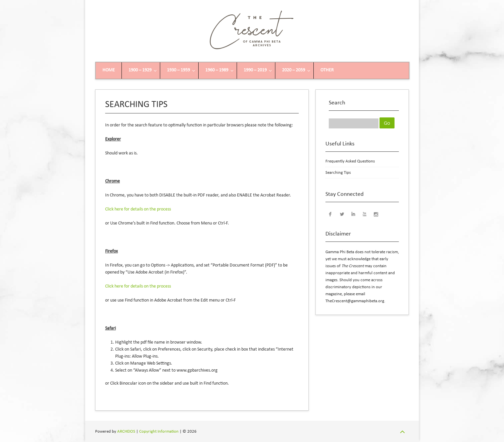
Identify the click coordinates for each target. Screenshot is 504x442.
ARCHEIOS (126, 431)
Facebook (330, 214)
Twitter (342, 214)
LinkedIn (353, 214)
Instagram (376, 214)
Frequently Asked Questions (350, 161)
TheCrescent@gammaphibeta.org (355, 301)
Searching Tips (338, 173)
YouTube (364, 214)
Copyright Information (159, 431)
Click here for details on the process (138, 209)
